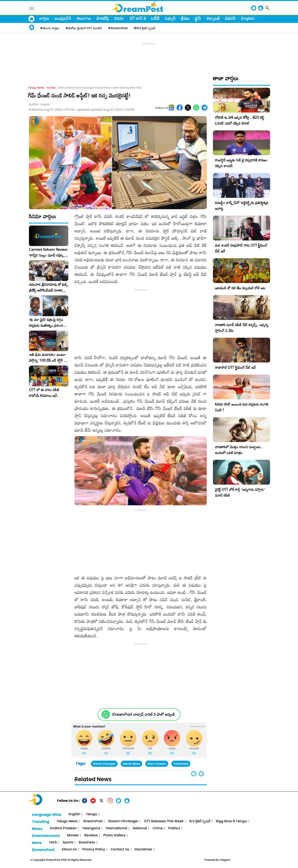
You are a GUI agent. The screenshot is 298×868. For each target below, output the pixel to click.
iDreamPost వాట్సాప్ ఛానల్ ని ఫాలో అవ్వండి (143, 714)
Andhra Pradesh (63, 828)
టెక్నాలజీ (213, 18)
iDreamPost (93, 821)
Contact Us (120, 849)
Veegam (225, 860)
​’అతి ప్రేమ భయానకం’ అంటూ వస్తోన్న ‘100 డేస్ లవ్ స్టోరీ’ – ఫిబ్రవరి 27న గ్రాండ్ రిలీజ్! (48, 358)
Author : (39, 104)
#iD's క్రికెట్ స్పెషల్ (145, 28)
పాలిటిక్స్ (103, 18)
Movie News (131, 764)
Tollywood (181, 764)
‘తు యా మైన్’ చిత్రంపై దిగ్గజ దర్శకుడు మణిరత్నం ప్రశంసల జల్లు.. (47, 323)
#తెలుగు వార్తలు (50, 28)
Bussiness (87, 842)
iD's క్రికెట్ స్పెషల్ (200, 821)
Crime (158, 828)
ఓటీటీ (155, 18)
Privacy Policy (94, 849)
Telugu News (36, 88)
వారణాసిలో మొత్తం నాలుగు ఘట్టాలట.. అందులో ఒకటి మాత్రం (239, 450)
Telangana (91, 828)
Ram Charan (157, 764)
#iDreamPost (118, 28)
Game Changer (104, 764)
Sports (68, 842)
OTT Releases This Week (164, 821)
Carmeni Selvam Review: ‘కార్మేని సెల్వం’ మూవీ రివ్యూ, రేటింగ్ (49, 252)
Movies (73, 835)
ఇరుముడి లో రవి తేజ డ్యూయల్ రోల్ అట (240, 288)
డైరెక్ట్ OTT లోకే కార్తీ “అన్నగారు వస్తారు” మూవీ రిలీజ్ (240, 492)
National (140, 828)
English (248, 18)
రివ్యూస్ (170, 18)
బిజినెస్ (230, 18)
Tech (53, 842)
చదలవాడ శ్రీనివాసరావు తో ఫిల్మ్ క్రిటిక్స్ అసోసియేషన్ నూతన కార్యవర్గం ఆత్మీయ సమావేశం (48, 287)
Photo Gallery (114, 835)
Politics (174, 828)
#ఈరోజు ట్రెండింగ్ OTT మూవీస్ (84, 28)
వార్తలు (44, 18)
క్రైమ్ (198, 18)
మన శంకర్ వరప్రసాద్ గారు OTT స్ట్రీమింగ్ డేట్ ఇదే (241, 248)
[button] (201, 774)
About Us (69, 849)
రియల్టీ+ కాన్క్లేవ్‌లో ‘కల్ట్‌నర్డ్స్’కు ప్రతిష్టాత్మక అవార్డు (242, 206)
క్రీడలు (185, 18)
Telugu (92, 814)
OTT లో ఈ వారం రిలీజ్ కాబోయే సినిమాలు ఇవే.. (44, 393)
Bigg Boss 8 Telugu (231, 821)
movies (51, 88)
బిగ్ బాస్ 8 (138, 18)
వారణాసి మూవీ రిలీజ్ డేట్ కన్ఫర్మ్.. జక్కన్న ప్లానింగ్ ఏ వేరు (242, 328)
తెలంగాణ (84, 18)
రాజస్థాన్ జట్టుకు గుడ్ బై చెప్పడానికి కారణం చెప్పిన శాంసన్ (241, 163)
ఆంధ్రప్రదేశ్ (63, 18)
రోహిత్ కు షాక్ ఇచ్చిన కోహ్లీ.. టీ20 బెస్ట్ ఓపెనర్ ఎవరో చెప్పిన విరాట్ (240, 120)
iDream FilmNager (123, 821)
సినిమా (119, 18)
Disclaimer (144, 849)
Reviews (91, 835)
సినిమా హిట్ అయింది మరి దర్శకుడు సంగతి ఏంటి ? (242, 407)
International (117, 828)
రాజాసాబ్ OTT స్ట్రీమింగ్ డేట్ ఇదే (235, 367)
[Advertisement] (149, 55)
